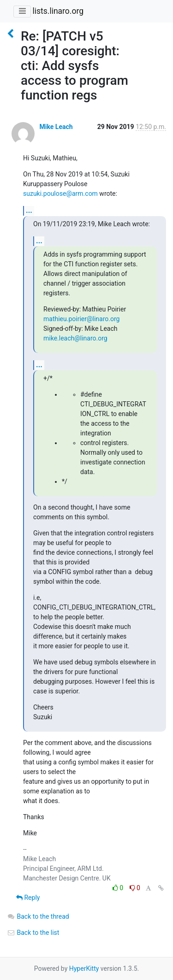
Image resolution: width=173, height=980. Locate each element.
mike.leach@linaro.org (75, 338)
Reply (28, 898)
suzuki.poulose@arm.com (60, 194)
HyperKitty (84, 968)
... (29, 210)
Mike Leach (56, 127)
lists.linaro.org (58, 11)
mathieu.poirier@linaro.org (81, 319)
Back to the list (33, 933)
